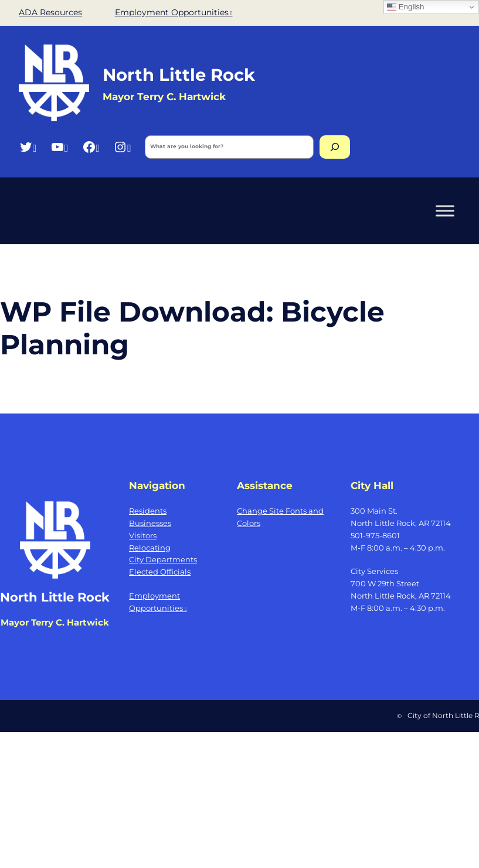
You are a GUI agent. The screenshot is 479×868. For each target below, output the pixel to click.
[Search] (335, 147)
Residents (148, 511)
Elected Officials (160, 572)
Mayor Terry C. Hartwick (55, 622)
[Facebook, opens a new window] (91, 147)
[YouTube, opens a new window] (60, 147)
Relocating (150, 548)
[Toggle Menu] (445, 211)
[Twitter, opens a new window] (28, 147)
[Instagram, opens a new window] (122, 147)
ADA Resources (50, 12)
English (405, 7)
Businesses (150, 523)
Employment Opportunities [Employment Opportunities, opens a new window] (174, 12)
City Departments (163, 559)
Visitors (143, 535)
